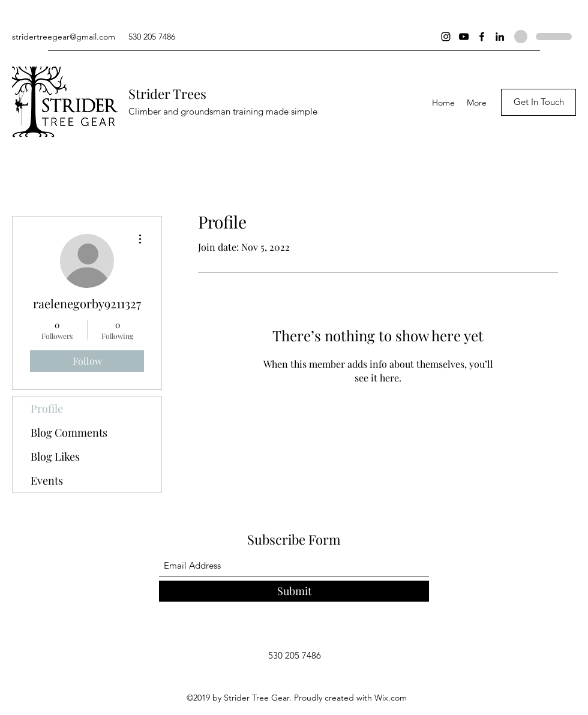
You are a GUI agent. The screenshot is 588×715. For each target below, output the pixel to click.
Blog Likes (55, 456)
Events (47, 480)
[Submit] (294, 591)
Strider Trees (167, 94)
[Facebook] (482, 37)
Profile (47, 408)
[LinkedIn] (500, 37)
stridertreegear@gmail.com (64, 37)
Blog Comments (69, 432)
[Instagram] (446, 37)
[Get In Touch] (538, 102)
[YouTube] (464, 37)
